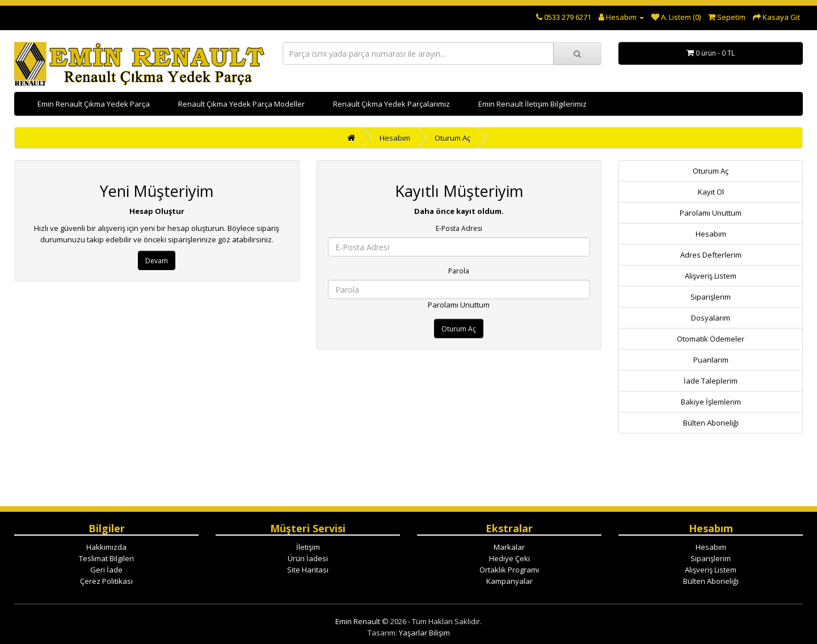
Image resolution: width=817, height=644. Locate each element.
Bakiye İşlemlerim (711, 402)
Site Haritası (308, 570)
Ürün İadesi (308, 558)
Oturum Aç (452, 138)
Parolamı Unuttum (459, 305)
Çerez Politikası (106, 581)
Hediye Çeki (509, 558)
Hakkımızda (106, 547)
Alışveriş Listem (711, 276)
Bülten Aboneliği (711, 423)
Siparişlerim (711, 297)
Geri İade (106, 570)
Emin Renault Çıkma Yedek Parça (94, 104)
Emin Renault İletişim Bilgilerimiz (532, 104)
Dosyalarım (711, 318)
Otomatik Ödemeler (711, 339)
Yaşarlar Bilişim (424, 633)
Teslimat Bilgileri (106, 558)
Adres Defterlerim (711, 255)
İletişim (308, 547)
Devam (157, 261)
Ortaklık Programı (509, 570)
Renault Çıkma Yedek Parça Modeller (241, 104)
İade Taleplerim (711, 381)
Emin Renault (358, 621)
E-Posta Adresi (459, 228)
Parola (459, 271)
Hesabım (395, 138)
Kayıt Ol (711, 192)
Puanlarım (711, 360)
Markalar (509, 547)
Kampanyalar (509, 581)
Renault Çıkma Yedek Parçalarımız (391, 104)
